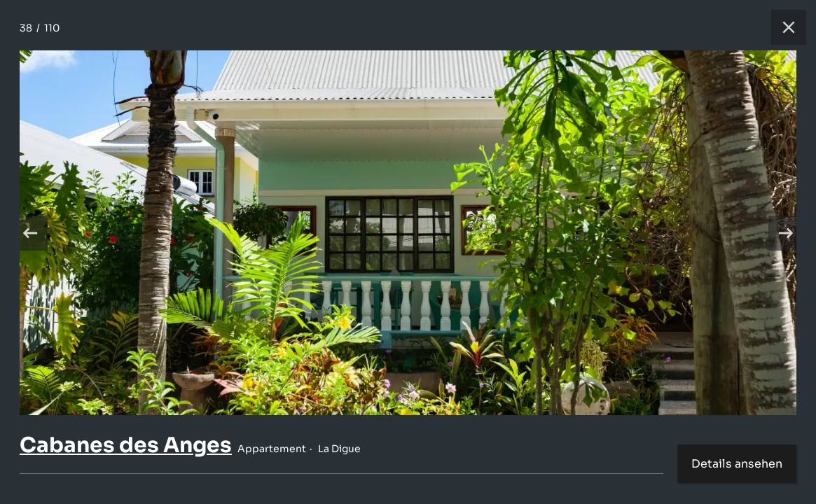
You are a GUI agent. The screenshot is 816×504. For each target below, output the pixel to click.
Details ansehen (737, 464)
